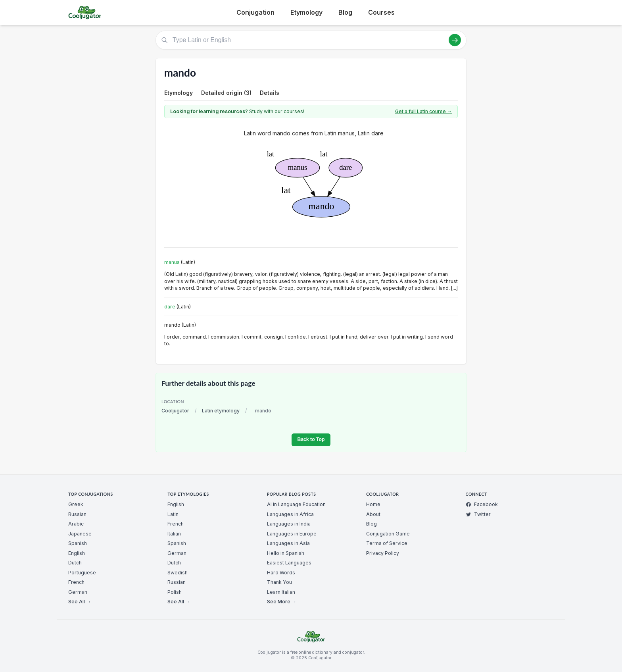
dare (170, 307)
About (373, 514)
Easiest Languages (289, 563)
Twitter (478, 514)
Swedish (178, 573)
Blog (345, 12)
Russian (77, 514)
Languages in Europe (292, 534)
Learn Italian (281, 592)
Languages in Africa (290, 514)
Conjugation (255, 12)
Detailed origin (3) (226, 93)
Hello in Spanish (286, 553)
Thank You (279, 582)
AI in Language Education (296, 504)
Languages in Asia (288, 543)
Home (373, 504)
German (78, 592)
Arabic (76, 524)
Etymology (306, 12)
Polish (175, 592)
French (76, 582)
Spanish (78, 543)
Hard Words (281, 573)
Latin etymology (221, 411)
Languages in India (289, 524)
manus (172, 262)
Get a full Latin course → (423, 111)
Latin (173, 514)
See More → (282, 602)
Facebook (482, 504)
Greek (76, 504)
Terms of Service (387, 543)
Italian (174, 534)
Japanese (80, 534)
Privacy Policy (383, 553)
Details (270, 93)
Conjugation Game (388, 534)
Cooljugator (175, 411)
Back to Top (311, 439)
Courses (381, 12)
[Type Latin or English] (311, 40)
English (77, 553)
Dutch (75, 563)
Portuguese (82, 573)
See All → (80, 602)
